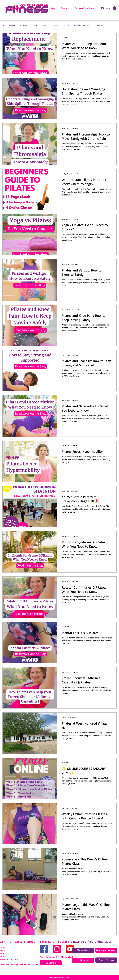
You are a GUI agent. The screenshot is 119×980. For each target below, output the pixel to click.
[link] (115, 8)
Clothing (35, 25)
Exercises (55, 25)
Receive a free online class (92, 942)
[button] (113, 26)
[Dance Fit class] (106, 960)
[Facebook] (44, 949)
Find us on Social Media (59, 942)
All (3, 25)
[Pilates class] (83, 950)
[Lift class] (83, 960)
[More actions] (112, 38)
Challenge (98, 25)
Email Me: (5, 964)
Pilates (45, 25)
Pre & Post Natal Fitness (82, 25)
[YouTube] (70, 949)
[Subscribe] (51, 963)
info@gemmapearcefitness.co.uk (26, 964)
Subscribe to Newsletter (59, 957)
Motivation (23, 25)
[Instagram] (57, 949)
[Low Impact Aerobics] (106, 950)
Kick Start (66, 25)
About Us (12, 25)
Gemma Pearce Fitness (18, 942)
